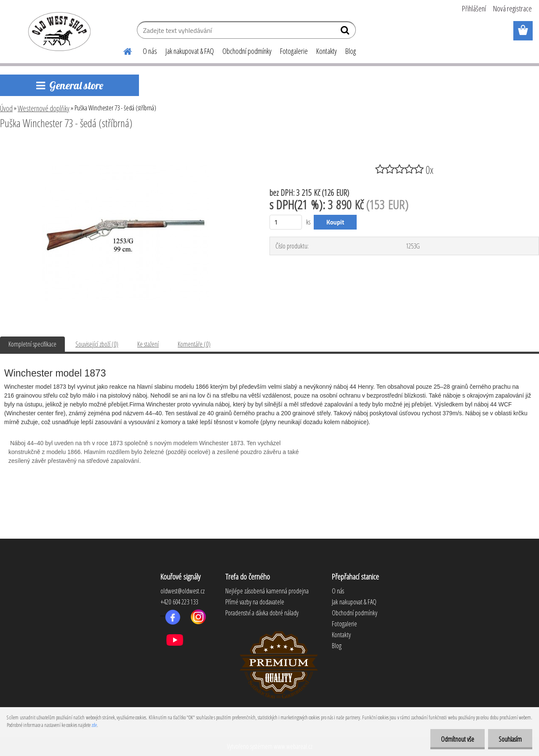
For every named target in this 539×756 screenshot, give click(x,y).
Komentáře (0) (194, 344)
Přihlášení (474, 8)
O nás (150, 51)
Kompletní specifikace (32, 344)
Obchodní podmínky (247, 51)
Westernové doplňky (44, 108)
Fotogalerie (294, 51)
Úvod (6, 108)
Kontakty (327, 51)
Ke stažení (148, 344)
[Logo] (58, 31)
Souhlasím (510, 739)
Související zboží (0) (97, 344)
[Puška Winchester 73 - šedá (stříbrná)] (125, 146)
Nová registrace (512, 8)
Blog (351, 51)
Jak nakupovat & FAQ (190, 51)
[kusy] (286, 222)
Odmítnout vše (458, 739)
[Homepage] (123, 50)
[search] (346, 32)
